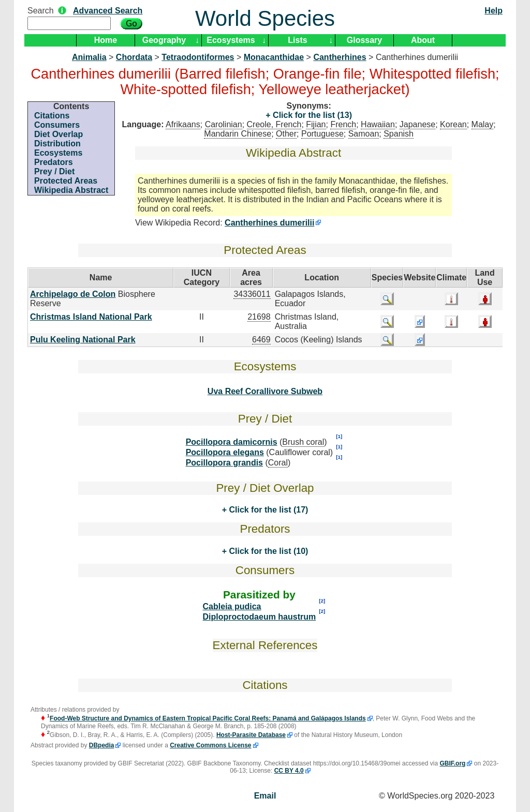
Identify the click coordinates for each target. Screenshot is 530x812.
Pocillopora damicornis (232, 442)
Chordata (134, 57)
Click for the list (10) (267, 551)
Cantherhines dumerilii (269, 223)
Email (265, 796)
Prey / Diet (54, 171)
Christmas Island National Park (91, 317)
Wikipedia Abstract (71, 190)
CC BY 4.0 (289, 771)
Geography (164, 40)
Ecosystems (231, 40)
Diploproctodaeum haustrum (260, 617)
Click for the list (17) (267, 510)
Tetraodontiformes (198, 57)
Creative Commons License (210, 745)
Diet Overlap (58, 134)
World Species (265, 18)
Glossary (364, 40)
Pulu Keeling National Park (83, 340)
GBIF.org (452, 763)
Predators (54, 162)
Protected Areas (66, 181)
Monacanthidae (274, 57)
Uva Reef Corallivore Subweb (265, 391)
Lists (297, 40)
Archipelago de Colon (73, 294)
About (423, 40)
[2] (322, 601)
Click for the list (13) (311, 115)
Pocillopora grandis (224, 463)
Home (106, 40)
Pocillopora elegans (225, 452)
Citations (52, 116)
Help (494, 11)
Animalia (89, 57)
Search (41, 11)
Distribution (57, 144)
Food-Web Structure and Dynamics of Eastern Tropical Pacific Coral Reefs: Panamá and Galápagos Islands (208, 718)
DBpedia (102, 745)
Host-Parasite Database (251, 735)
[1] (339, 436)
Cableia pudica (232, 606)
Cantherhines (340, 57)
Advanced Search (108, 11)
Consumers (57, 125)
